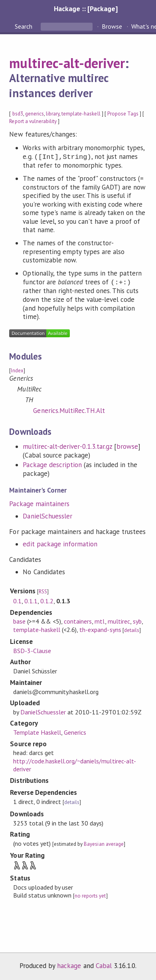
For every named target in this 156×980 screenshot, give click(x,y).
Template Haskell (37, 732)
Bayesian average (104, 844)
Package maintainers (39, 504)
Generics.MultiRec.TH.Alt (69, 411)
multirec (119, 621)
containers (78, 621)
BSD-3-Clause (32, 651)
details (132, 630)
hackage (69, 966)
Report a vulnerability (33, 121)
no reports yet (90, 896)
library (53, 114)
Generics (75, 732)
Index (17, 371)
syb (137, 621)
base (19, 621)
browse (127, 446)
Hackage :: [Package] (86, 9)
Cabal (104, 966)
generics (35, 114)
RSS (43, 592)
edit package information (60, 544)
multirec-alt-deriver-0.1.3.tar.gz (67, 446)
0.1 (17, 601)
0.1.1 (31, 601)
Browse (112, 26)
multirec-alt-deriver (67, 63)
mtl (100, 621)
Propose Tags (123, 114)
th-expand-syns (100, 630)
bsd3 (18, 114)
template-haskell (81, 114)
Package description (52, 465)
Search (24, 26)
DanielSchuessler (47, 516)
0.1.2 (47, 601)
